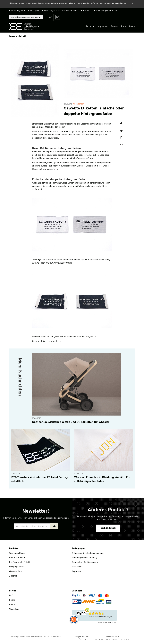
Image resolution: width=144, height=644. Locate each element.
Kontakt (13, 605)
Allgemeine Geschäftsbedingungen (88, 553)
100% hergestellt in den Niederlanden (61, 11)
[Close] (132, 4)
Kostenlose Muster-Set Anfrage (25, 17)
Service (114, 26)
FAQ (11, 596)
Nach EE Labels (108, 528)
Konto (132, 26)
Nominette (125, 640)
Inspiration (103, 26)
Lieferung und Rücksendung (85, 558)
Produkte (90, 26)
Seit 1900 (87, 11)
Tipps (123, 26)
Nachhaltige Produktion (107, 11)
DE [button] (58, 17)
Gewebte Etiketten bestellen (46, 341)
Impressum (77, 571)
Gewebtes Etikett (17, 553)
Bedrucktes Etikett (18, 558)
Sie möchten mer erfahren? (115, 3)
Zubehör (13, 576)
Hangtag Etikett (17, 567)
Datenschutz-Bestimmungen (85, 562)
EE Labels (99, 640)
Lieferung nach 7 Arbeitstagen (25, 11)
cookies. (28, 3)
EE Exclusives (112, 640)
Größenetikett (16, 571)
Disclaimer (77, 567)
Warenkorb (14, 609)
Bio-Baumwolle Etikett (20, 562)
